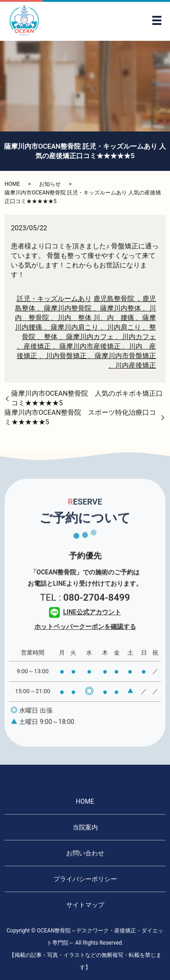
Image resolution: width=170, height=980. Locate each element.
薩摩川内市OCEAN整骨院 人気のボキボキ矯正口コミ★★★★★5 (87, 398)
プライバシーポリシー (85, 879)
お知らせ (50, 184)
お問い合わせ (85, 853)
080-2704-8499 (96, 610)
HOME (12, 184)
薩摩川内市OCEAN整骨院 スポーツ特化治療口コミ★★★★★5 (80, 417)
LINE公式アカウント (85, 624)
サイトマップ (85, 905)
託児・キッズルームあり (54, 299)
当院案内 (85, 827)
